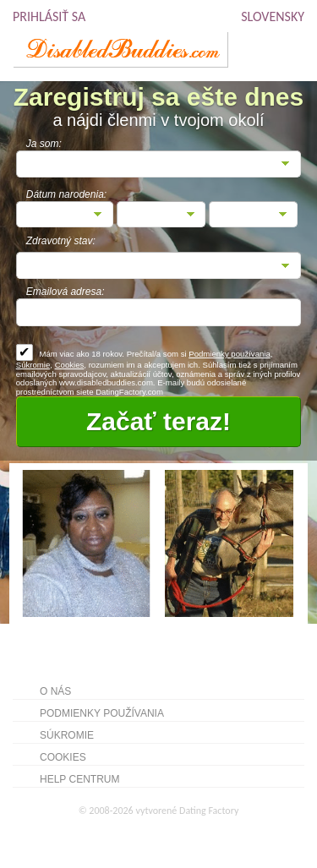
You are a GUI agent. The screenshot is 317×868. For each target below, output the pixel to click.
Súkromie (33, 365)
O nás (55, 691)
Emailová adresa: (66, 292)
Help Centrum (79, 779)
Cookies (70, 365)
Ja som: (44, 144)
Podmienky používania (230, 354)
